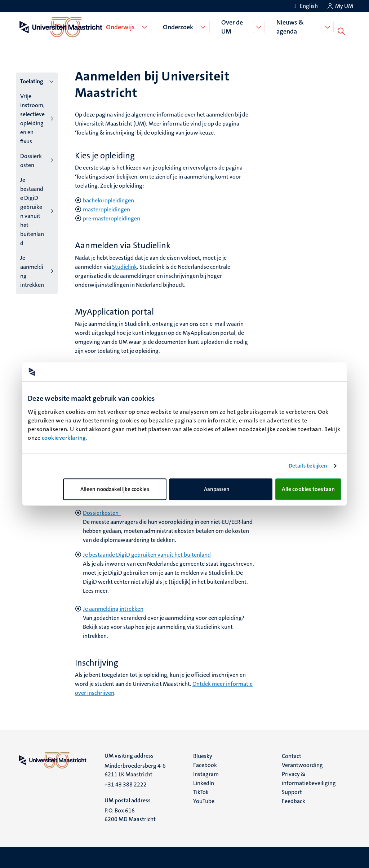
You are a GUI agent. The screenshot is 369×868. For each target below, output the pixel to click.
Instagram (206, 773)
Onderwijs (121, 27)
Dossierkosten (31, 160)
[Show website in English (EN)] (304, 6)
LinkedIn (204, 782)
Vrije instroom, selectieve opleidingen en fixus (32, 118)
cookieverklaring (64, 438)
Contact (292, 755)
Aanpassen (221, 489)
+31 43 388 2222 (126, 784)
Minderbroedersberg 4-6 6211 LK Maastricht (135, 769)
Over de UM (233, 27)
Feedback (294, 800)
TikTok (201, 791)
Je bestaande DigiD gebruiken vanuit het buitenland (32, 211)
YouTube (204, 800)
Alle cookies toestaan (308, 489)
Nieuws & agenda (291, 27)
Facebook (205, 764)
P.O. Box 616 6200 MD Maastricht (130, 814)
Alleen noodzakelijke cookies (115, 489)
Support (292, 791)
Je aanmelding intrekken (32, 271)
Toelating (32, 81)
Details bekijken (308, 466)
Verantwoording (302, 764)
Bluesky (203, 755)
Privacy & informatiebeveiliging (309, 778)
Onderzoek (179, 27)
